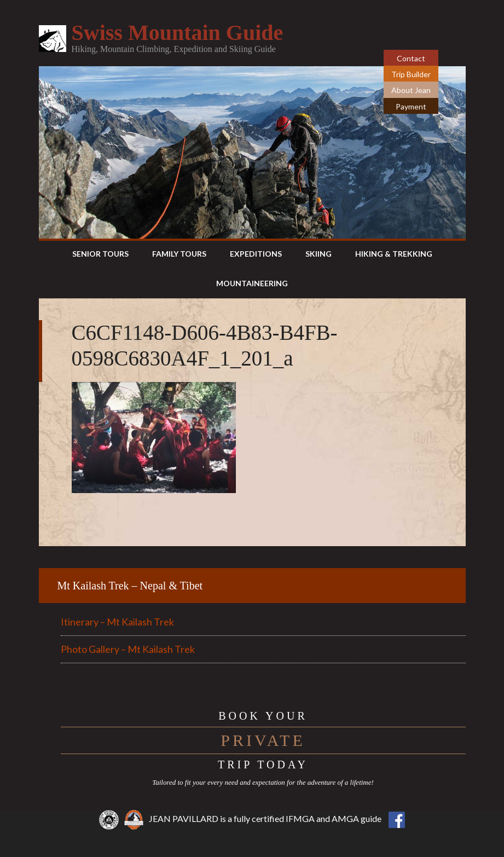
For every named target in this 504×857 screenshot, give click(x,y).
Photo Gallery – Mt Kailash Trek (128, 649)
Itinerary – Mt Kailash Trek (117, 622)
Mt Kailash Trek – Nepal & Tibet (130, 586)
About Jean (411, 90)
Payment (411, 106)
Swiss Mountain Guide (178, 33)
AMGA (345, 818)
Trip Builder (411, 74)
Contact (411, 58)
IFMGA (300, 818)
